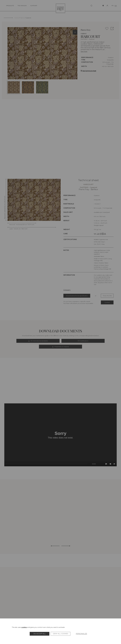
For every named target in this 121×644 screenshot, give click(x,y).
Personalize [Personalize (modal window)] (81, 634)
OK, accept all (40, 634)
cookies (24, 627)
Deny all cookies (61, 634)
